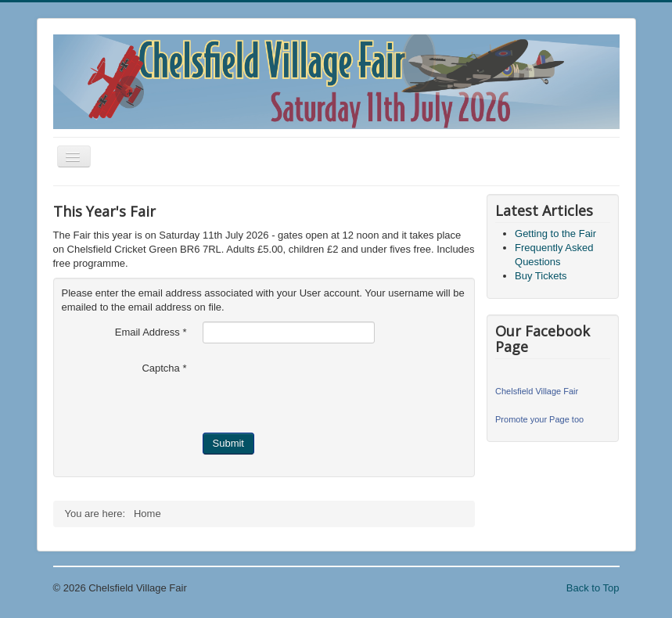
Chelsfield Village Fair (537, 391)
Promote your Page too (539, 419)
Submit (228, 443)
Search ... (54, 503)
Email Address (151, 332)
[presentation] (322, 388)
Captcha (164, 368)
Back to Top (593, 588)
